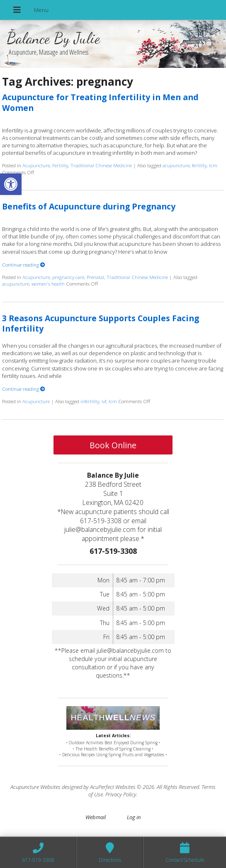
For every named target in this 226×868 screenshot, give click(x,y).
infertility (90, 401)
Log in (134, 817)
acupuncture (176, 165)
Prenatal (95, 277)
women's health (48, 284)
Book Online (113, 445)
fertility (199, 165)
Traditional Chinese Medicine (101, 165)
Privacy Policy (121, 794)
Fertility (60, 165)
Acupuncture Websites (35, 787)
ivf (104, 401)
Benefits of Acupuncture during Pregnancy (89, 206)
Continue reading (24, 264)
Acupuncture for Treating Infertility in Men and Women (100, 102)
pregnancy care (68, 277)
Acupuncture (36, 165)
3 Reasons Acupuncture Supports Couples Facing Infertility (101, 323)
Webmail (96, 817)
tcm (213, 165)
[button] (11, 184)
